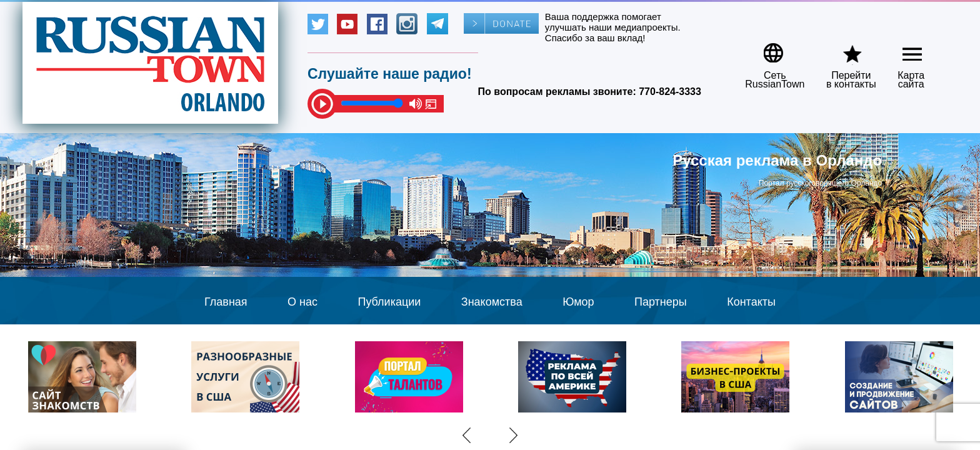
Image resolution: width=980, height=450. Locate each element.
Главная (226, 302)
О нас (302, 302)
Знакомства (492, 302)
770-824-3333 (670, 92)
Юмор (578, 302)
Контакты (751, 302)
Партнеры (661, 302)
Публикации (389, 302)
